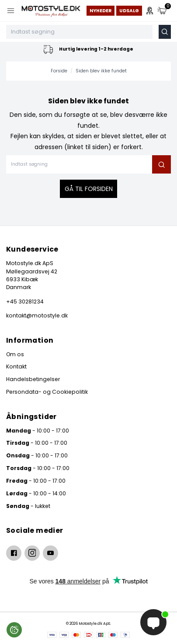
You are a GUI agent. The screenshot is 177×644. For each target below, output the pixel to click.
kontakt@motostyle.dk (37, 315)
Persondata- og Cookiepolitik (47, 392)
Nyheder (101, 11)
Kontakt (16, 366)
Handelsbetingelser (33, 379)
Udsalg (129, 11)
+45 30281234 (25, 302)
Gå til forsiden (89, 189)
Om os (15, 354)
